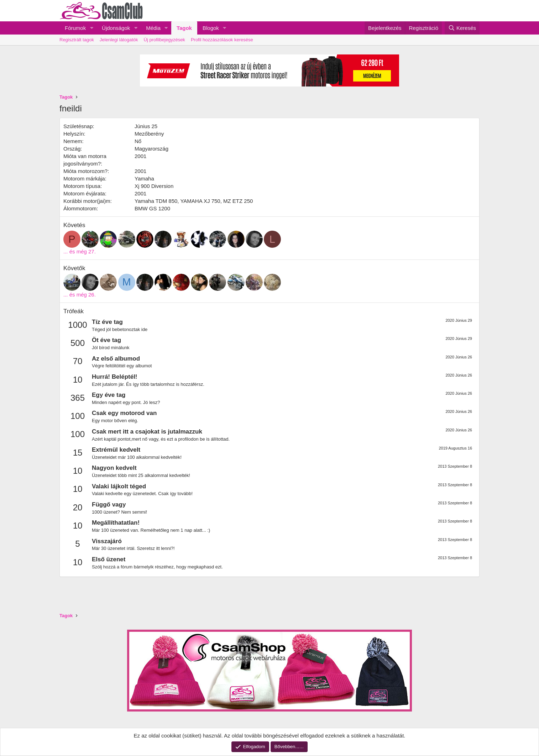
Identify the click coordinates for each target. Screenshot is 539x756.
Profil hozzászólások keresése (222, 40)
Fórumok (75, 28)
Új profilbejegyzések (164, 40)
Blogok (211, 28)
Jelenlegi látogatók (119, 40)
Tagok (184, 28)
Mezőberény (149, 134)
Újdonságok (116, 28)
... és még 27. (80, 251)
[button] (91, 28)
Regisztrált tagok (77, 40)
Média (153, 28)
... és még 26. (80, 295)
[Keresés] (462, 28)
